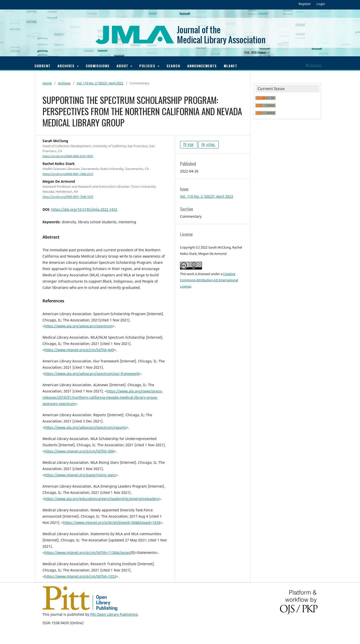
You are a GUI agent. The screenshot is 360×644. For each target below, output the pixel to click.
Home (47, 83)
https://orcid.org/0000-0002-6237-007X (68, 156)
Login (321, 4)
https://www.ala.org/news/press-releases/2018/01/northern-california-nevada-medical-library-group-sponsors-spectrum (103, 397)
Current (42, 66)
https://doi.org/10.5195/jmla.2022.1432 (84, 209)
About (123, 66)
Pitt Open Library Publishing (114, 614)
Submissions (98, 66)
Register (305, 4)
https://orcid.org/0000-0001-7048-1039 (68, 197)
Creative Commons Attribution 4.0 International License (209, 280)
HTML (210, 145)
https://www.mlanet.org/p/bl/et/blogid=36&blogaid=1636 (112, 522)
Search (173, 66)
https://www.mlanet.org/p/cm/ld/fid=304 (79, 451)
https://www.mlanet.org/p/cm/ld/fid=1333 (80, 576)
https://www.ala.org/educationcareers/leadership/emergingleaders (102, 499)
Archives (67, 66)
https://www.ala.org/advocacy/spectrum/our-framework (92, 374)
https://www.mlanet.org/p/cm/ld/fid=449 (79, 350)
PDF (190, 145)
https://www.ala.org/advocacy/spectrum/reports (85, 427)
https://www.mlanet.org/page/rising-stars (80, 475)
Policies (148, 66)
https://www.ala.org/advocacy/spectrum (78, 326)
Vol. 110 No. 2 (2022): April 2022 (100, 83)
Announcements (202, 66)
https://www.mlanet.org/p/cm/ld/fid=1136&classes (87, 553)
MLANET (230, 66)
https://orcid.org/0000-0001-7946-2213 (68, 174)
